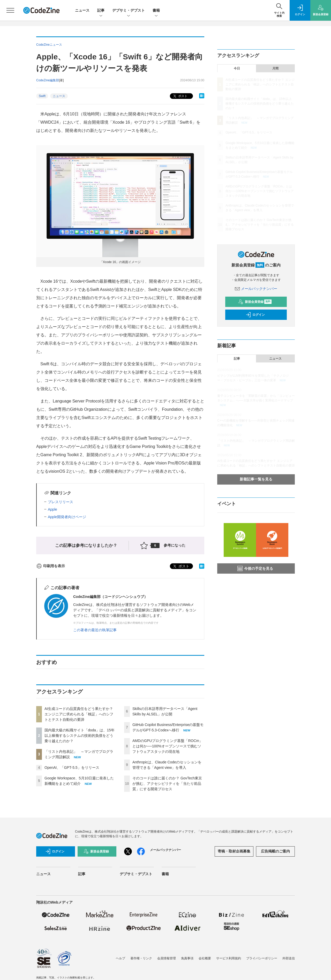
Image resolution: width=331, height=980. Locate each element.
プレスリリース (61, 502)
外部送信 (289, 958)
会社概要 (205, 958)
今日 (237, 68)
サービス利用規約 (229, 958)
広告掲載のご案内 (275, 851)
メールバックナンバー (256, 289)
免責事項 (187, 958)
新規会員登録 (255, 302)
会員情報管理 (167, 958)
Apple (52, 509)
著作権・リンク (141, 958)
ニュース (82, 10)
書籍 (156, 11)
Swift (42, 96)
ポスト (180, 96)
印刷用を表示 (51, 566)
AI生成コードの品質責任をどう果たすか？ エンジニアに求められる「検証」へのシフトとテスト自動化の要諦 (79, 714)
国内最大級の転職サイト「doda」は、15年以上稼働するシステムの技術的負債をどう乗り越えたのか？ (80, 736)
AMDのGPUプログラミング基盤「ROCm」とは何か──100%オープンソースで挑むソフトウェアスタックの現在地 (168, 746)
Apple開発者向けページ (67, 517)
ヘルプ (121, 958)
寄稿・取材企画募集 (234, 851)
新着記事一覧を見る (256, 479)
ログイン (255, 315)
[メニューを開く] (10, 10)
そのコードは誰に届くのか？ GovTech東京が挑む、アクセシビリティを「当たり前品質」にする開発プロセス (167, 784)
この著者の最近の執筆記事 (95, 630)
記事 (101, 11)
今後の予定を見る (255, 568)
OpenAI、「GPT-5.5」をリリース (72, 768)
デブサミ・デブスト (129, 11)
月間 (275, 68)
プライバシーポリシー (262, 958)
